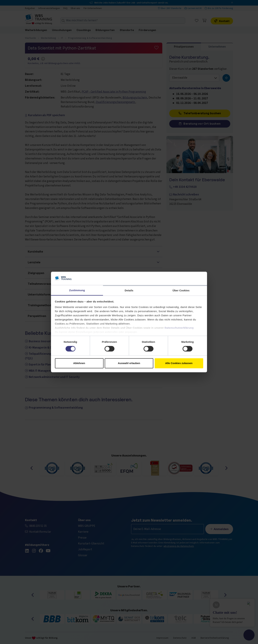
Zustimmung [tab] (77, 290)
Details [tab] (129, 290)
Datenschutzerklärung (179, 328)
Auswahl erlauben (129, 363)
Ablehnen (79, 363)
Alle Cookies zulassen (179, 363)
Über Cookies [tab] (181, 290)
